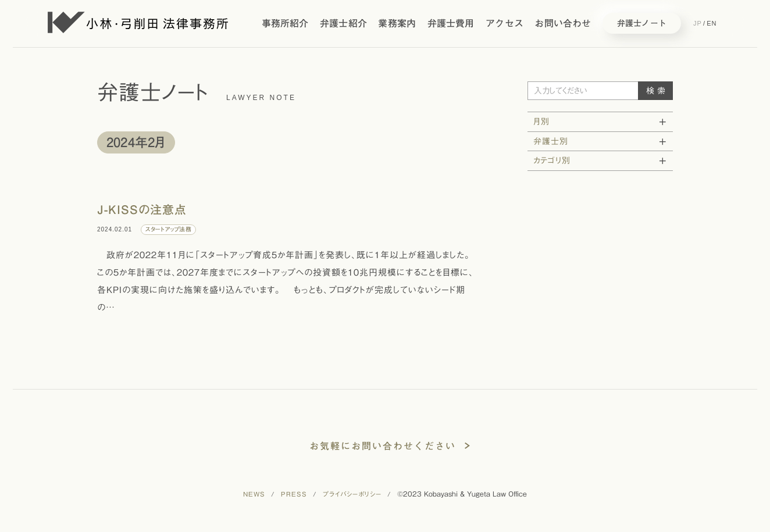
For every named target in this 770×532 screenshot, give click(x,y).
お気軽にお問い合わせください (383, 446)
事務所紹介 (285, 23)
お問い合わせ (563, 23)
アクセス (505, 23)
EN (712, 23)
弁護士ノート (642, 23)
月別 (541, 122)
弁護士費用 (451, 23)
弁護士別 (551, 141)
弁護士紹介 (343, 23)
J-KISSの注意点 (142, 209)
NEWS (254, 494)
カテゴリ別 (552, 160)
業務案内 (397, 23)
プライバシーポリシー (352, 494)
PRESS (294, 494)
